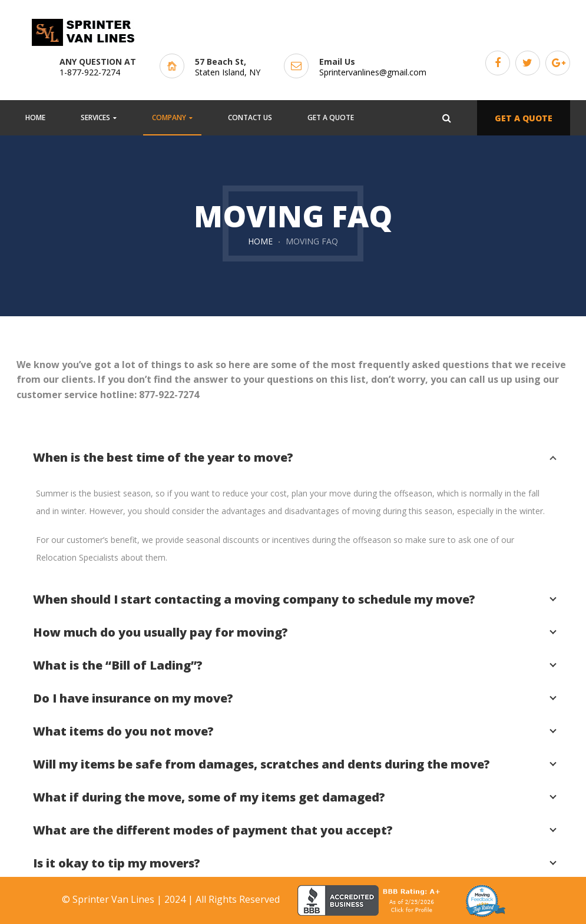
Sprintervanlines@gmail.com (373, 72)
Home (260, 241)
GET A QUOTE (524, 118)
